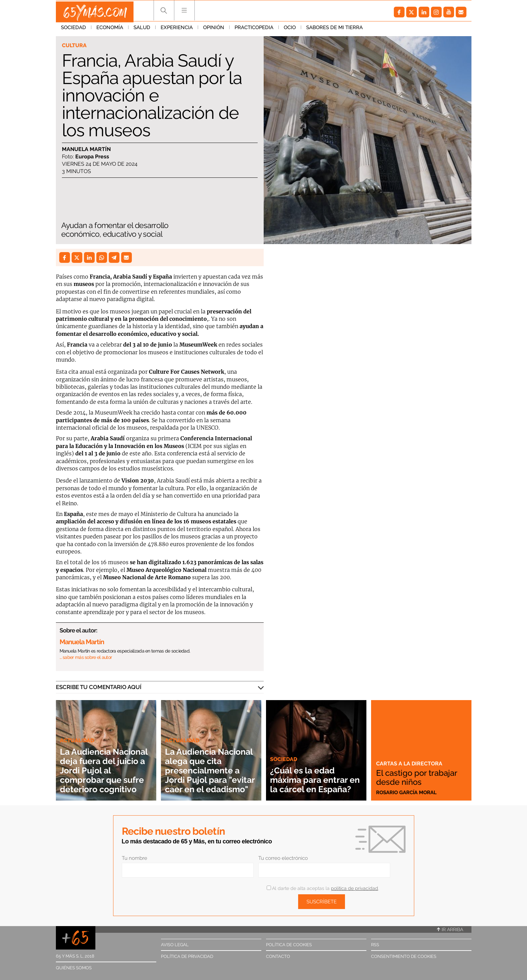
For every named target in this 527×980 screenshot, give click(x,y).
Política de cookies (289, 945)
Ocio (290, 30)
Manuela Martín (86, 149)
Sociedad (73, 30)
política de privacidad (355, 888)
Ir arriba (450, 929)
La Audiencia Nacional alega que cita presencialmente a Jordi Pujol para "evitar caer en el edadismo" (208, 761)
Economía (110, 30)
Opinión (214, 30)
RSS (375, 945)
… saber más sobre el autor (86, 657)
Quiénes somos (74, 968)
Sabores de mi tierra (334, 30)
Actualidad (78, 731)
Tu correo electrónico (283, 858)
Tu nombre (135, 858)
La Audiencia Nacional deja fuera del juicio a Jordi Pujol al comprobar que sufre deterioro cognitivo (104, 766)
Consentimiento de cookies (404, 956)
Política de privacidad (187, 956)
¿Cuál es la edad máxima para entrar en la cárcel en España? (314, 775)
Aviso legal (175, 945)
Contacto (278, 956)
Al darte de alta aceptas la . (323, 888)
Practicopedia (254, 30)
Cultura (75, 46)
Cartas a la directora (410, 764)
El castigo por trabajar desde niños (420, 777)
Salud (142, 30)
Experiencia (177, 30)
